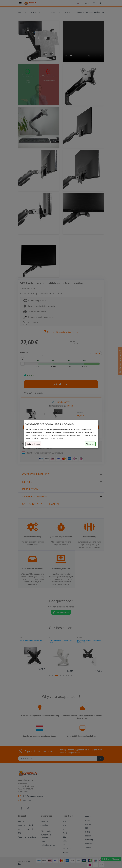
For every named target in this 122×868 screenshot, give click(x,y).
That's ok (90, 444)
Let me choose (33, 444)
